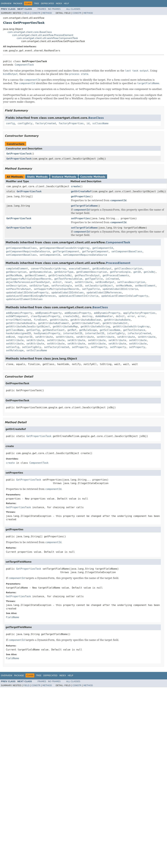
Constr (36, 13)
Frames (42, 9)
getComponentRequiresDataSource (28, 251)
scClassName (100, 123)
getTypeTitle (94, 279)
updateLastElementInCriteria (78, 296)
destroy (87, 316)
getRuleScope (88, 330)
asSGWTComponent (17, 316)
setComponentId (50, 255)
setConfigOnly (32, 347)
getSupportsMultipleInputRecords (29, 279)
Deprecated (47, 3)
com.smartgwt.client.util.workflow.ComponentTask (47, 38)
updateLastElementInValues (24, 299)
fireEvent (40, 320)
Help (66, 3)
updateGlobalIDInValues (68, 293)
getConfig (33, 330)
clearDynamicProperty (46, 316)
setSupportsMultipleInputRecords (57, 289)
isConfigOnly (116, 333)
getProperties (80, 196)
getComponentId (103, 248)
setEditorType (39, 286)
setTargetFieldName (84, 228)
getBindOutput (102, 269)
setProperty (80, 347)
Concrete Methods (93, 177)
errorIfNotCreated (18, 320)
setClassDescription (131, 282)
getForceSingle (120, 272)
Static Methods (37, 177)
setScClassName (37, 350)
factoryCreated (46, 123)
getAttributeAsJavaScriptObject (28, 327)
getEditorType (64, 272)
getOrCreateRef (81, 191)
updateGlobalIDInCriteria (120, 289)
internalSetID (73, 333)
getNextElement (35, 275)
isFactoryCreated (139, 333)
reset (68, 282)
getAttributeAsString (95, 327)
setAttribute (84, 282)
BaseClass (96, 118)
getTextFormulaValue (68, 279)
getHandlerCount (54, 330)
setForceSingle (62, 286)
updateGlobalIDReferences (104, 293)
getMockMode (14, 275)
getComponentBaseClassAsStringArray (65, 248)
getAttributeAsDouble (21, 323)
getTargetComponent (66, 251)
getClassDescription (128, 269)
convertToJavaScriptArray (48, 269)
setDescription (16, 286)
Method (47, 13)
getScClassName (110, 330)
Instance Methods (64, 177)
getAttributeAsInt (115, 323)
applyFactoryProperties (139, 313)
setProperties (80, 218)
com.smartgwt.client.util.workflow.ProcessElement (43, 35)
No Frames (54, 9)
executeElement (79, 269)
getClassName (15, 330)
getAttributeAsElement (54, 323)
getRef (72, 330)
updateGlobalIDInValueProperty (27, 293)
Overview (6, 3)
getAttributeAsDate (117, 320)
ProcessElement (118, 263)
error (131, 316)
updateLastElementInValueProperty (125, 296)
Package (18, 3)
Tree (36, 3)
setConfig (13, 347)
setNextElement (145, 286)
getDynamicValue (40, 272)
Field (26, 13)
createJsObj (71, 316)
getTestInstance (134, 330)
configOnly (25, 123)
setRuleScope (15, 350)
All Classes (73, 9)
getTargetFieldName (84, 206)
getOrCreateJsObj (60, 275)
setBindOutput (105, 282)
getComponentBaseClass (21, 248)
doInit (120, 316)
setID (78, 286)
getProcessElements (116, 275)
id (88, 123)
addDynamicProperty (19, 313)
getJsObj (150, 272)
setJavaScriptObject (99, 286)
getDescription (16, 272)
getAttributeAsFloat (86, 323)
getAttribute (59, 320)
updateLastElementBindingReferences (31, 296)
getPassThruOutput (87, 275)
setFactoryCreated (56, 347)
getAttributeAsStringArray (131, 327)
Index (59, 3)
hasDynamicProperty (47, 333)
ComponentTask (24, 65)
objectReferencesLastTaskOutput (28, 282)
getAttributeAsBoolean (86, 320)
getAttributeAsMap (65, 327)
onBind (10, 337)
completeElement (17, 269)
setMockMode (124, 286)
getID (137, 272)
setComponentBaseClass (127, 251)
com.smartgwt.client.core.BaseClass (30, 32)
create (75, 186)
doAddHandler (104, 316)
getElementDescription (92, 272)
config (10, 123)
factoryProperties (71, 123)
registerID (25, 337)
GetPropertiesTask (19, 154)
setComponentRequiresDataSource (85, 255)
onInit (57, 282)
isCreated (112, 279)
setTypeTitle (91, 289)
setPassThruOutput (18, 289)
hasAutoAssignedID (18, 333)
